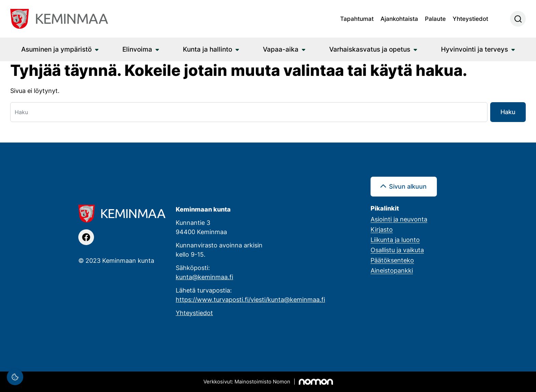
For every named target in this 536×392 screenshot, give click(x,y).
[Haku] (249, 112)
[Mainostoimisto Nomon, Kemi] (268, 382)
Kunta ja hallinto (207, 49)
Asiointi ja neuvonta (399, 219)
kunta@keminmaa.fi (204, 277)
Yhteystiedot (470, 18)
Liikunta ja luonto (395, 240)
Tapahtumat (357, 18)
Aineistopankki (392, 270)
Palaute (435, 18)
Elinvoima (137, 49)
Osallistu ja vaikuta (397, 250)
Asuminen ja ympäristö (56, 49)
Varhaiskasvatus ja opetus (370, 49)
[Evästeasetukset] (15, 377)
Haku (508, 112)
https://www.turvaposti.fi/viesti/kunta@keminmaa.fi (250, 299)
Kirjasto (382, 229)
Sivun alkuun (408, 186)
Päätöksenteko (392, 260)
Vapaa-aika (281, 49)
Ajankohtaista (399, 18)
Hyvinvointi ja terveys (474, 49)
